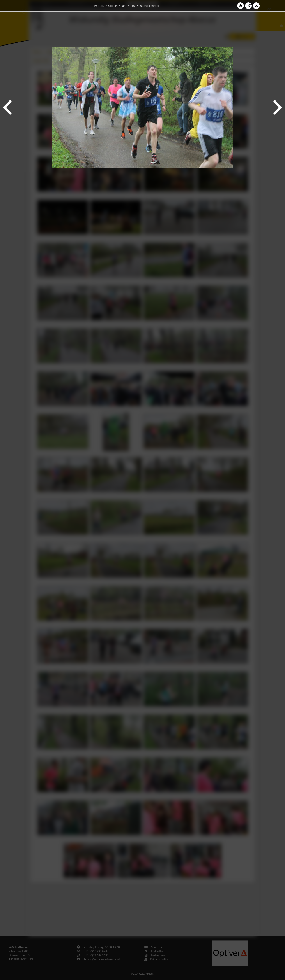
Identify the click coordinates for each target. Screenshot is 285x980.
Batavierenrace (149, 6)
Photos (99, 6)
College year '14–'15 (122, 6)
